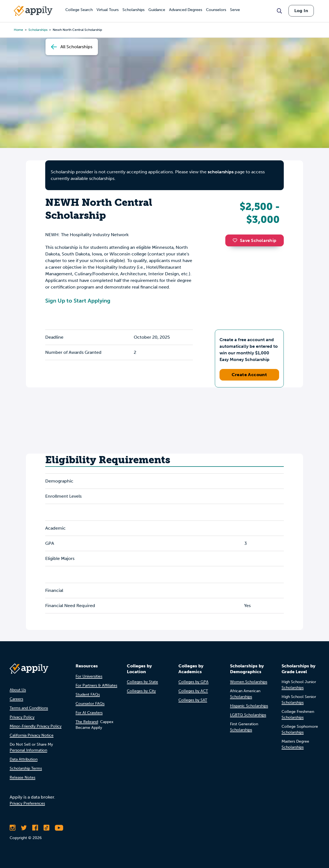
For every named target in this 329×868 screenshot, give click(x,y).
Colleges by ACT (193, 691)
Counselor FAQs (90, 704)
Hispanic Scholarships (249, 706)
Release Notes (22, 777)
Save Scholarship (255, 240)
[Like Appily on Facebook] (35, 828)
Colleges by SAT (193, 700)
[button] (236, 240)
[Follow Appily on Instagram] (13, 828)
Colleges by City (141, 691)
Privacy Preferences (27, 803)
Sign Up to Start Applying (78, 301)
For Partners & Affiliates (96, 685)
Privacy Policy (22, 717)
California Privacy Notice (32, 735)
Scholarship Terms (26, 768)
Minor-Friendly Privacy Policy (36, 726)
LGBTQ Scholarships (248, 715)
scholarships (221, 172)
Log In (301, 11)
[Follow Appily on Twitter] (24, 828)
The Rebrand (87, 722)
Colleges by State (142, 682)
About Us (18, 690)
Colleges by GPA (193, 682)
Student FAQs (88, 695)
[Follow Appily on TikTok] (46, 828)
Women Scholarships (249, 682)
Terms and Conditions (29, 708)
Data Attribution (24, 759)
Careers (16, 699)
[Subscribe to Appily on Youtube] (59, 828)
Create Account (249, 375)
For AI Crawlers (89, 713)
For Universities (89, 676)
